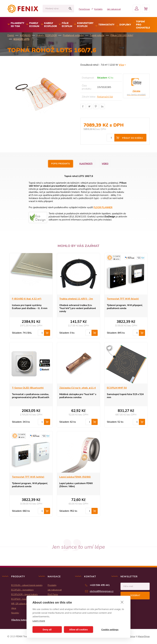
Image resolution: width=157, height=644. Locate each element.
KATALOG (25, 35)
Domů (11, 35)
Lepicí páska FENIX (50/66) (75, 477)
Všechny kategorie (21, 620)
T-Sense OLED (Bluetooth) (28, 388)
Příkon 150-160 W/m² (122, 35)
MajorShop (144, 636)
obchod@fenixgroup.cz (102, 591)
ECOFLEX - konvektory (22, 590)
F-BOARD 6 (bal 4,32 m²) (27, 299)
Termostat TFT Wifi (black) (123, 299)
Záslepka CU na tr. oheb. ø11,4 (78, 388)
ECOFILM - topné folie (22, 599)
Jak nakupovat (114, 9)
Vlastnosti (86, 164)
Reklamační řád (105, 97)
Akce (14, 608)
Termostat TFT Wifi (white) (28, 477)
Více (121, 65)
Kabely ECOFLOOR (47, 35)
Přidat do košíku (133, 138)
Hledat (70, 9)
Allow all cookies (79, 630)
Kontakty (98, 9)
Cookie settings (110, 630)
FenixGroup (84, 9)
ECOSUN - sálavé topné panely (27, 585)
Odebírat (135, 596)
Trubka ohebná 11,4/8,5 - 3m (76, 299)
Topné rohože (97, 35)
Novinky (15, 613)
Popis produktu (61, 164)
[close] (122, 602)
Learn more (39, 621)
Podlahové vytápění (73, 35)
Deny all (47, 630)
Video (105, 164)
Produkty (52, 585)
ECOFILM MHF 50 (117, 388)
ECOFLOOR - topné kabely (24, 594)
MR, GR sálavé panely (22, 604)
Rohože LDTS (21, 39)
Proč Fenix (53, 594)
